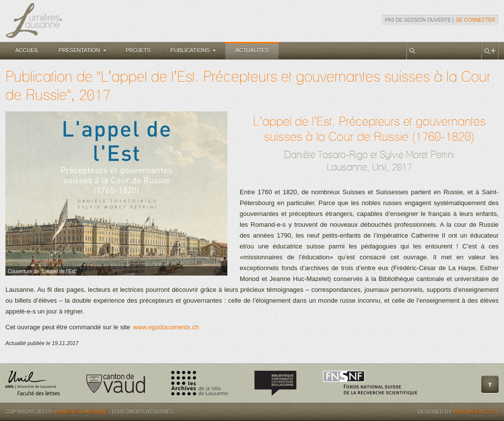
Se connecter (476, 20)
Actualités (252, 50)
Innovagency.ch (476, 412)
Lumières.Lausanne (81, 412)
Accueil (27, 50)
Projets (138, 50)
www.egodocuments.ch (166, 327)
